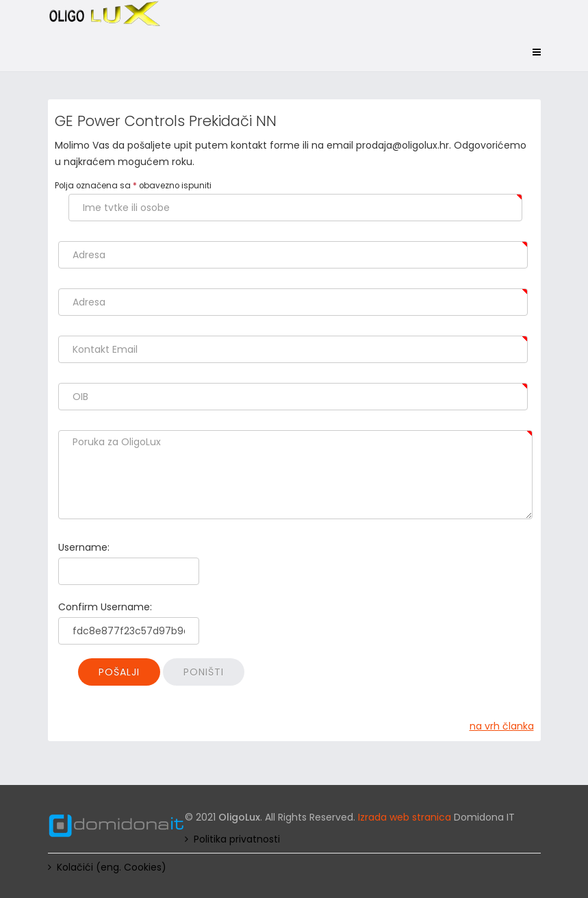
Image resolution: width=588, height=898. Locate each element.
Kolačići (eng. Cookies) (112, 867)
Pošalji (119, 672)
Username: (84, 547)
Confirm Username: (105, 607)
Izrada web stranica (405, 817)
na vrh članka (502, 726)
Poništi (204, 672)
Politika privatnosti (237, 839)
